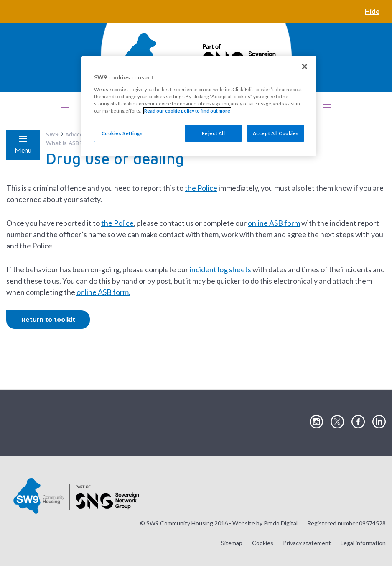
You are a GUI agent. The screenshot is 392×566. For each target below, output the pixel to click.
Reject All (214, 133)
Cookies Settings (122, 133)
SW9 (52, 134)
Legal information (363, 543)
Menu (23, 150)
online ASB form (274, 223)
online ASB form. (103, 292)
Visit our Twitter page (337, 422)
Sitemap (232, 543)
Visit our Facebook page (358, 422)
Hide (372, 11)
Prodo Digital (281, 523)
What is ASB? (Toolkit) (76, 143)
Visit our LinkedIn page (379, 422)
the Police (201, 188)
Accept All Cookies (276, 133)
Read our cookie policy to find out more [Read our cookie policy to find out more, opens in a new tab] (187, 111)
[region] (199, 106)
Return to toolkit (48, 320)
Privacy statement (307, 543)
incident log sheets (220, 269)
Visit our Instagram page (316, 422)
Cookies (263, 543)
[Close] (305, 67)
